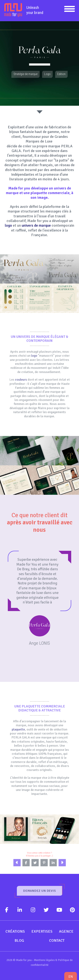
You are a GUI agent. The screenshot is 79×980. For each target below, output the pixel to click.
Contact (57, 940)
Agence (66, 931)
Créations (15, 931)
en (71, 977)
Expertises (42, 931)
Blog (19, 940)
